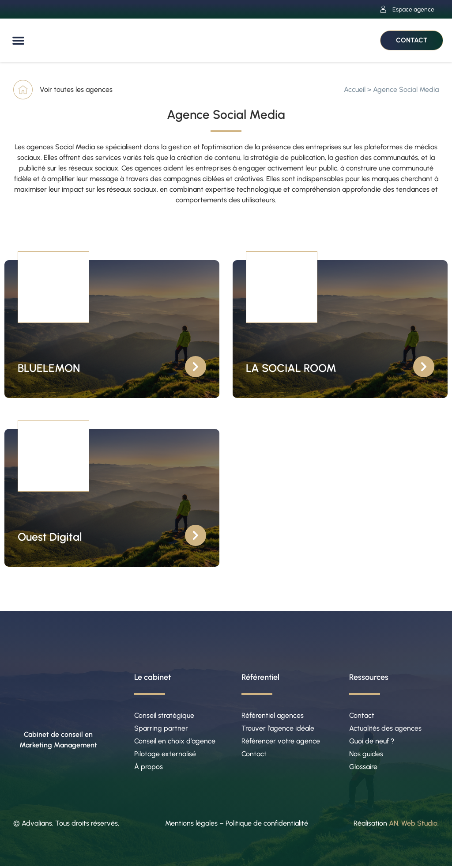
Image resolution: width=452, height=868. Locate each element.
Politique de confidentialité (267, 825)
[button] (19, 41)
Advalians (37, 825)
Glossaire (363, 768)
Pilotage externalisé (165, 755)
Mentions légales (191, 825)
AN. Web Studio (413, 825)
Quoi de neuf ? (372, 742)
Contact (254, 755)
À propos (149, 768)
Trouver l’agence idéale (278, 729)
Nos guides (366, 755)
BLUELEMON (49, 368)
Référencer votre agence (281, 742)
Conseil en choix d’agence (175, 742)
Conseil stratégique (164, 715)
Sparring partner (161, 729)
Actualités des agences (385, 729)
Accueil (355, 89)
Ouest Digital (50, 537)
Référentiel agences (273, 715)
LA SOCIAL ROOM (291, 368)
